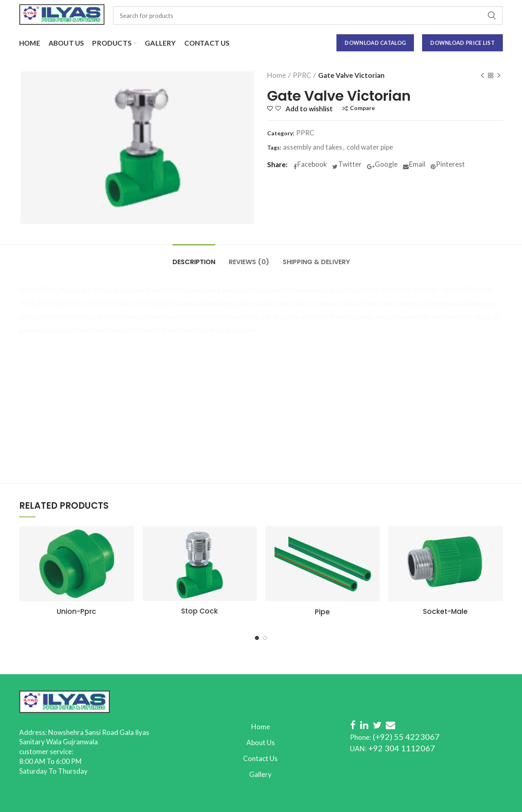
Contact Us (260, 758)
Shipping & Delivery (316, 262)
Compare (362, 108)
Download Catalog (375, 43)
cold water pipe (370, 147)
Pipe (322, 612)
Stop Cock (199, 611)
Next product (499, 76)
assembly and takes (313, 147)
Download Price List (462, 43)
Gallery (260, 774)
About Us (261, 742)
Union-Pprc (76, 611)
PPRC (302, 75)
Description (194, 262)
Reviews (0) (249, 262)
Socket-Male (445, 611)
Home (276, 75)
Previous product (482, 76)
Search (492, 15)
